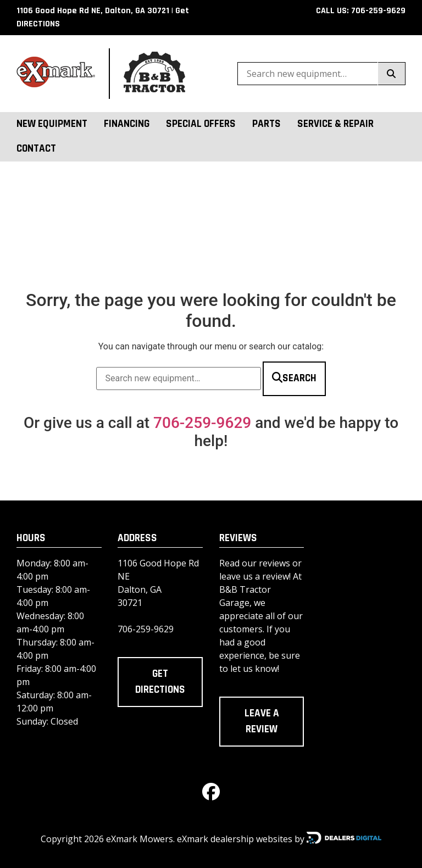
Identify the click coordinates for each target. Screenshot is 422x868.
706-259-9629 (202, 423)
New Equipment (52, 124)
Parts (266, 124)
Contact (36, 149)
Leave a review (262, 721)
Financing (127, 124)
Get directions (160, 682)
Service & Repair (335, 124)
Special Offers (201, 124)
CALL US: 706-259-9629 (361, 11)
